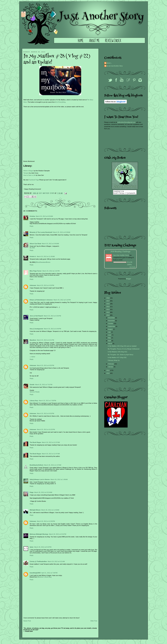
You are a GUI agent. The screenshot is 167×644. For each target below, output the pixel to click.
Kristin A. (33, 256)
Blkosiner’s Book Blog (44, 577)
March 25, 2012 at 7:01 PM (44, 385)
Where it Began (28, 171)
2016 (108, 304)
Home (81, 41)
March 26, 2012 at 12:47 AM (51, 442)
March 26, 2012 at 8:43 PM (43, 547)
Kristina (32, 216)
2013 (108, 313)
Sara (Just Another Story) (121, 256)
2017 (108, 302)
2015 (108, 307)
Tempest (26, 173)
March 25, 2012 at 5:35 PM (52, 316)
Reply (32, 226)
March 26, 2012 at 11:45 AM (50, 510)
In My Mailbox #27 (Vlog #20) (117, 358)
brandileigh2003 (35, 573)
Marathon (33, 340)
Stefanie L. (108, 63)
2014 (108, 310)
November (112, 321)
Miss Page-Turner (36, 271)
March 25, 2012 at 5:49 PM (53, 329)
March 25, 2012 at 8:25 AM (44, 216)
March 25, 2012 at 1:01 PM (51, 271)
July (110, 333)
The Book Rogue (35, 442)
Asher (33, 357)
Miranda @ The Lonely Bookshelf (41, 232)
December (112, 319)
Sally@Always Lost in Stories (40, 479)
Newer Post (27, 621)
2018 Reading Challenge (120, 252)
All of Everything (60, 102)
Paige (32, 492)
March (110, 344)
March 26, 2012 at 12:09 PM (46, 521)
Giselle (32, 385)
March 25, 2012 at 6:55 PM (45, 365)
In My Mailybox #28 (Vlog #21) (117, 353)
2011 (108, 371)
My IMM (32, 248)
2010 (108, 374)
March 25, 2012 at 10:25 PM (46, 429)
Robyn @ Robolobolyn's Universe (41, 300)
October (111, 324)
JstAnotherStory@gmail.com (126, 122)
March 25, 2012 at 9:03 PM (45, 413)
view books (132, 268)
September (112, 327)
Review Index (113, 41)
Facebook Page (34, 180)
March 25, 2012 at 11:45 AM (46, 256)
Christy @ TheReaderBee (38, 561)
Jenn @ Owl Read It (36, 316)
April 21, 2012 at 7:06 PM (49, 573)
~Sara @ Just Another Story (44, 193)
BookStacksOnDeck (37, 465)
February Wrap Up (114, 361)
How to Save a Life (29, 175)
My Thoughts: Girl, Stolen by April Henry (120, 355)
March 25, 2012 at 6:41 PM (45, 340)
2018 (108, 299)
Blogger (129, 279)
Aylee (32, 547)
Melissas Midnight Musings (39, 534)
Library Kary (34, 401)
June (110, 336)
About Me (94, 41)
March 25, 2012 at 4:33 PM (45, 285)
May (110, 339)
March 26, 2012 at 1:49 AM (59, 479)
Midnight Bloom (35, 510)
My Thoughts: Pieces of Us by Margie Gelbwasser (124, 350)
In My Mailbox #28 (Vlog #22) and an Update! (122, 347)
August (111, 330)
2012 (108, 316)
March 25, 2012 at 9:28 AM (62, 232)
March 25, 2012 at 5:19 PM (62, 300)
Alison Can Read (35, 244)
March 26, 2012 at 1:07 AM (53, 465)
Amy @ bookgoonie (36, 329)
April (110, 341)
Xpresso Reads (35, 392)
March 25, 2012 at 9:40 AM (50, 244)
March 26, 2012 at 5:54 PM (58, 534)
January (111, 367)
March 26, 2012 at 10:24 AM (43, 492)
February (111, 365)
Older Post (94, 621)
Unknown (33, 285)
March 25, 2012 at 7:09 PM (47, 401)
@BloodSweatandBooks (43, 262)
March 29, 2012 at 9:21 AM (56, 561)
